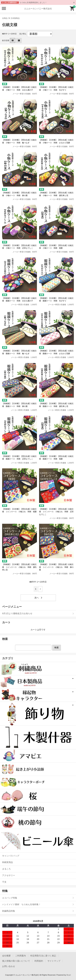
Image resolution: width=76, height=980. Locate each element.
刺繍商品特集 (9, 911)
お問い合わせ (9, 966)
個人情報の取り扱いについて (16, 961)
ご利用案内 (21, 956)
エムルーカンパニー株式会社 (38, 9)
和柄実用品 (8, 862)
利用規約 (39, 961)
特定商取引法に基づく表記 (43, 956)
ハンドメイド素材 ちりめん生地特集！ (21, 904)
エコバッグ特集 (10, 898)
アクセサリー (9, 875)
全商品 (5, 18)
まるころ (6, 869)
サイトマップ (54, 961)
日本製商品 (15, 18)
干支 (4, 882)
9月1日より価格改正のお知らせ (17, 613)
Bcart (69, 975)
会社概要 (6, 956)
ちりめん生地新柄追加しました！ (33, 2)
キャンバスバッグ (11, 856)
